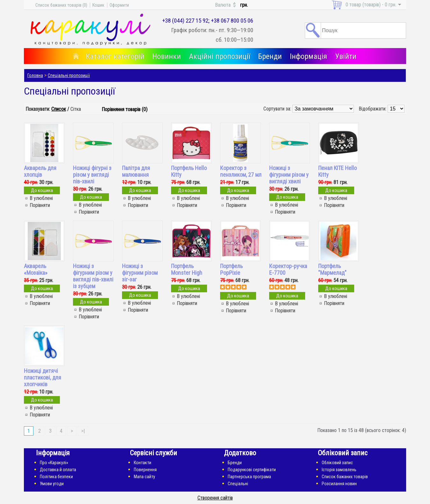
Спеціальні (238, 484)
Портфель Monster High (187, 269)
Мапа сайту (144, 477)
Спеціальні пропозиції (69, 75)
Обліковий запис (337, 463)
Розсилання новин (339, 484)
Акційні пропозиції (219, 56)
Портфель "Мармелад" (332, 269)
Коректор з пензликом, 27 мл (241, 171)
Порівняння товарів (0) (125, 109)
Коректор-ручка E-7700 (288, 269)
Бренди (270, 56)
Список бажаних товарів (345, 477)
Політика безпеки (56, 477)
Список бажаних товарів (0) (61, 5)
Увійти (346, 56)
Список (59, 109)
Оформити (119, 5)
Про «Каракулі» (54, 463)
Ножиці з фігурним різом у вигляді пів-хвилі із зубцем (93, 276)
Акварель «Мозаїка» (36, 269)
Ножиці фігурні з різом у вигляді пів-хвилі (92, 175)
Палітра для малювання (136, 171)
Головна (35, 75)
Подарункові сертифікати (252, 470)
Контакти (143, 463)
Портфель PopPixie (231, 269)
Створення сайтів (215, 498)
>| (83, 431)
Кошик (98, 5)
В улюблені (41, 198)
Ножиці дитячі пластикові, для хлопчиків (43, 377)
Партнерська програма (249, 477)
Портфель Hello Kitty (189, 171)
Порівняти (40, 205)
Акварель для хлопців (40, 171)
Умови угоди (52, 484)
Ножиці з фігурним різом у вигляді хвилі (289, 175)
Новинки (167, 56)
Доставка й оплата (58, 470)
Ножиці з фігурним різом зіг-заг (140, 273)
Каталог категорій (115, 56)
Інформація (308, 56)
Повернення (145, 470)
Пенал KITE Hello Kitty (337, 171)
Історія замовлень (339, 470)
